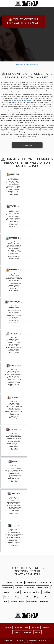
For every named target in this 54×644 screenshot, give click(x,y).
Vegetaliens (30, 587)
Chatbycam (8, 627)
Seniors (35, 64)
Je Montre (37, 632)
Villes (27, 627)
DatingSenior (17, 100)
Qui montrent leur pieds (31, 592)
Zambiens (47, 592)
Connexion (17, 632)
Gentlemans (6, 592)
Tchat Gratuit (27, 632)
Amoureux (9, 583)
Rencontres (18, 627)
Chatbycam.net (21, 64)
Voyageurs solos (7, 587)
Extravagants (33, 602)
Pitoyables (45, 602)
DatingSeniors (27, 100)
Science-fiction (31, 583)
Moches (19, 587)
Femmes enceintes (18, 602)
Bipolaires (9, 597)
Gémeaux (44, 583)
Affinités (29, 64)
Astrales (19, 583)
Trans (29, 597)
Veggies (38, 597)
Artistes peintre (43, 587)
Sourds (17, 592)
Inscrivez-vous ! (27, 145)
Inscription (46, 627)
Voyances (20, 597)
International (36, 627)
